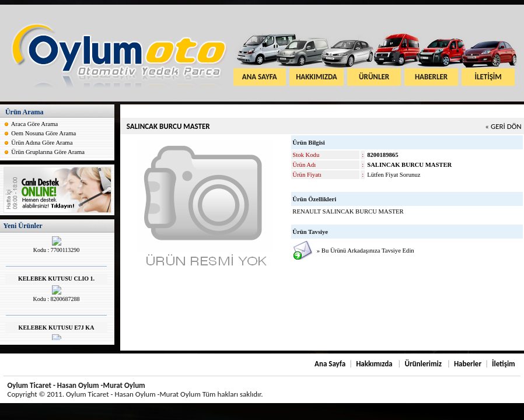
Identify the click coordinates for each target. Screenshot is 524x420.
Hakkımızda (374, 364)
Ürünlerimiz (423, 364)
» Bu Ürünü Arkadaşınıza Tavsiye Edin (366, 251)
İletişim (504, 364)
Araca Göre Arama (34, 124)
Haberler (468, 364)
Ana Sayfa (330, 364)
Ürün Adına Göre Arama (43, 143)
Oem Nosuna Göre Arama (43, 133)
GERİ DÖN (506, 126)
